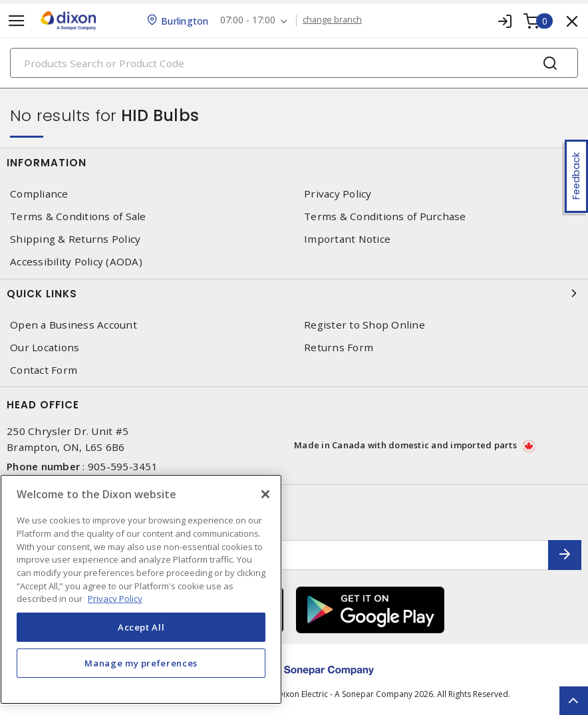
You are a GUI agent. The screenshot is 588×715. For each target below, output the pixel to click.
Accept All (141, 627)
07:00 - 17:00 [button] (250, 20)
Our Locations (45, 348)
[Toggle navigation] (17, 21)
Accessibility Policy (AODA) (76, 262)
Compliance (39, 194)
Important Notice (347, 239)
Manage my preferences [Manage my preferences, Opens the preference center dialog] (141, 663)
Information (294, 162)
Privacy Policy (338, 194)
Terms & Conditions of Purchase (385, 216)
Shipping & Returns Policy (75, 239)
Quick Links (294, 293)
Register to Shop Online (365, 325)
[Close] (265, 494)
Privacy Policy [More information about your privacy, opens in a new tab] (115, 599)
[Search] (294, 63)
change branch (335, 20)
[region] (141, 589)
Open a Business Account (73, 325)
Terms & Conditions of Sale (78, 216)
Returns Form (339, 348)
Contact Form (44, 370)
